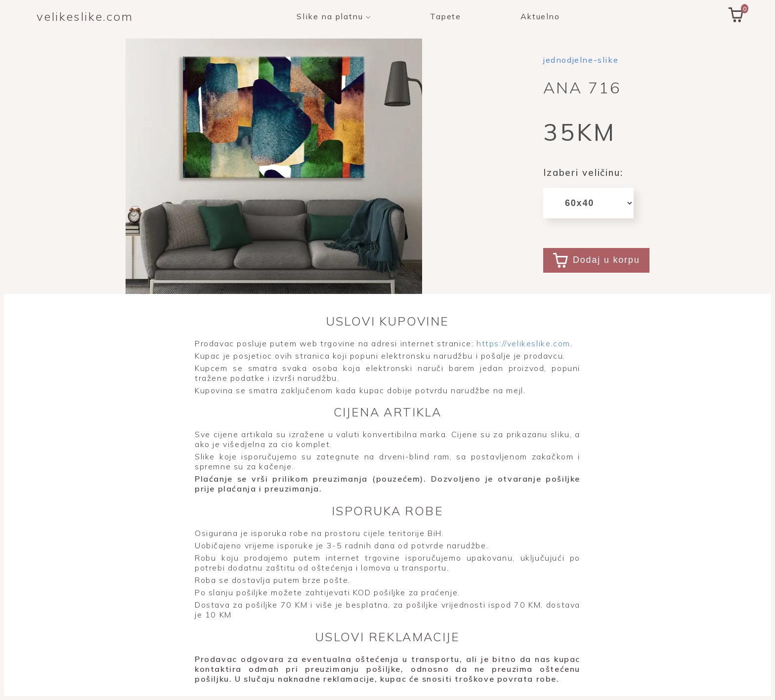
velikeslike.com (85, 16)
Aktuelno (540, 16)
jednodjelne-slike (581, 60)
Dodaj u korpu (596, 260)
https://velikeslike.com (522, 343)
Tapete (446, 16)
